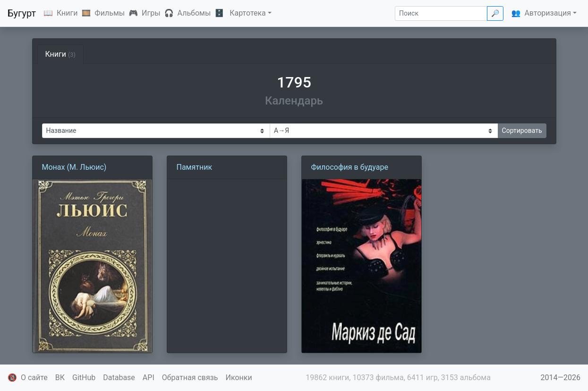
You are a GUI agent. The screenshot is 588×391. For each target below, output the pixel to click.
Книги (67, 13)
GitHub (84, 378)
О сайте (34, 378)
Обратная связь (190, 378)
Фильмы (110, 13)
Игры (151, 13)
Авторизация (548, 13)
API (149, 378)
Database (119, 378)
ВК (60, 378)
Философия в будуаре (350, 167)
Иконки (239, 378)
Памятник (195, 167)
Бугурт (22, 13)
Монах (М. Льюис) (74, 167)
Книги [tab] (61, 54)
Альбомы (194, 13)
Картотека (248, 13)
